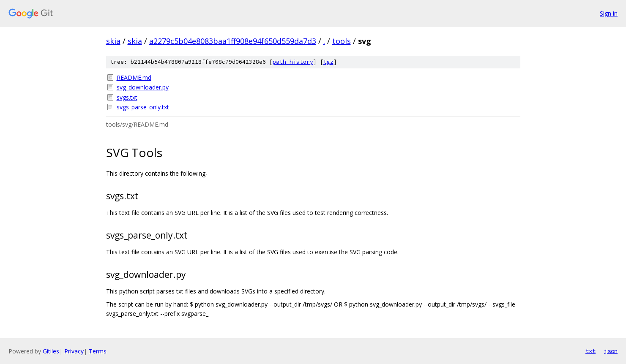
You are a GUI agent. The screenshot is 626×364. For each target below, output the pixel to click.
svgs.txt (127, 97)
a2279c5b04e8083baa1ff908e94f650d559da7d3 (233, 41)
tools (342, 41)
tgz (328, 62)
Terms (98, 351)
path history (293, 62)
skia (113, 41)
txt (590, 351)
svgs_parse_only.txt (143, 107)
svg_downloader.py (143, 87)
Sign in (609, 13)
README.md (134, 77)
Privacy (74, 351)
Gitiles (51, 351)
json (611, 351)
